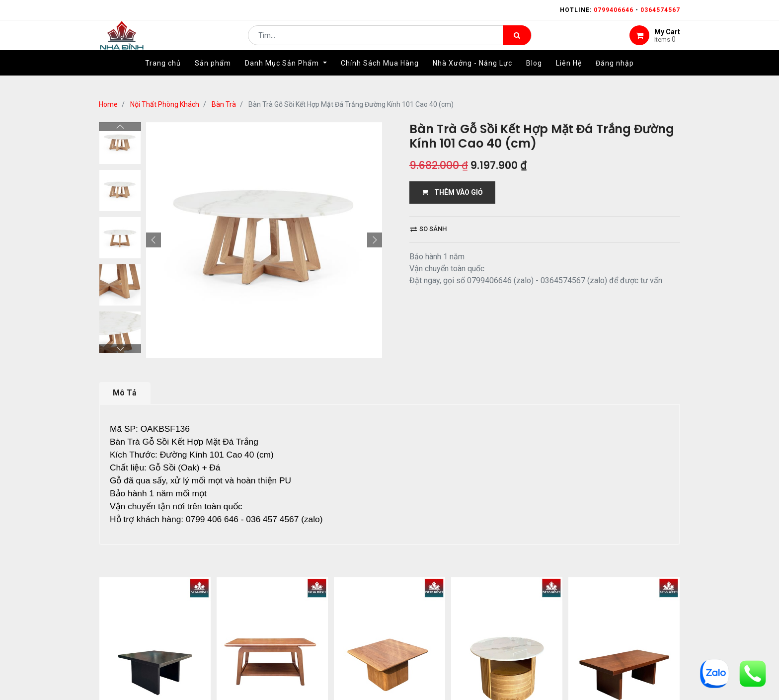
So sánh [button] (428, 229)
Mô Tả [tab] (125, 393)
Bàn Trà (224, 104)
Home (108, 104)
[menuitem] (163, 78)
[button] (154, 240)
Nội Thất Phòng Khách (165, 104)
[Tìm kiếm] (517, 43)
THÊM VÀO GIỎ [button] (452, 192)
